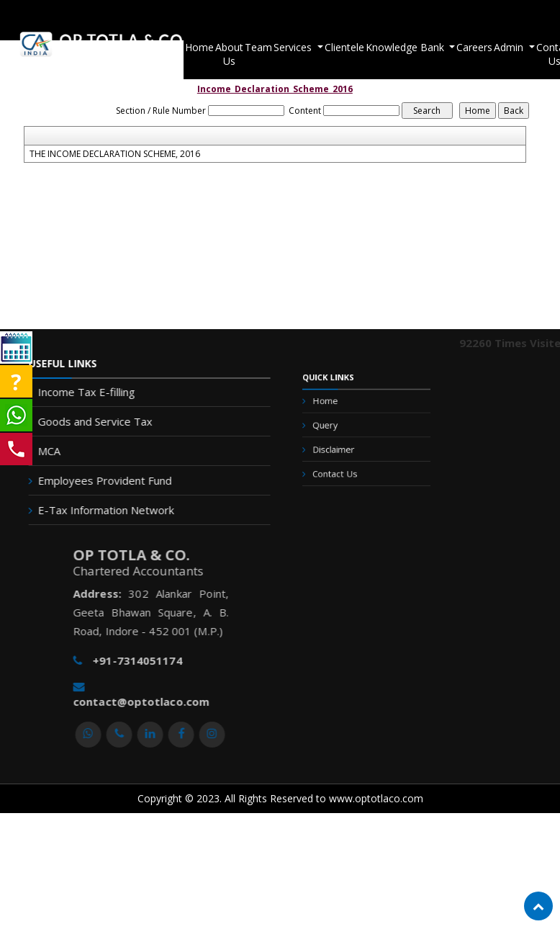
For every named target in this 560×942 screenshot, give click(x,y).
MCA (43, 451)
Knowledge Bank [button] (399, 47)
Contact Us (340, 468)
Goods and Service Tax (89, 421)
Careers (467, 47)
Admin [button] (503, 47)
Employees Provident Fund (99, 480)
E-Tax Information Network (100, 510)
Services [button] (287, 47)
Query (332, 428)
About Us (220, 54)
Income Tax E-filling (80, 392)
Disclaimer (339, 448)
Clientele (337, 47)
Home (188, 47)
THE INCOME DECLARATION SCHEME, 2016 (115, 154)
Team (251, 47)
